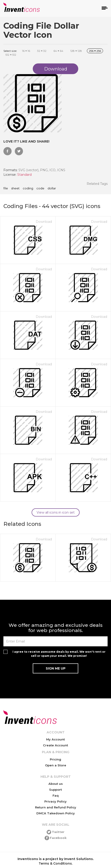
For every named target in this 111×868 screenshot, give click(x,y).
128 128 (76, 51)
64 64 (58, 51)
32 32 (42, 51)
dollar (52, 188)
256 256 (95, 51)
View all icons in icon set (56, 512)
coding (28, 188)
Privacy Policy (55, 801)
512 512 (11, 55)
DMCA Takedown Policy (56, 813)
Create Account (55, 745)
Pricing (55, 759)
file (6, 188)
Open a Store (56, 765)
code (40, 188)
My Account (55, 739)
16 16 (26, 51)
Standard (24, 175)
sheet (15, 188)
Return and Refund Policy (56, 807)
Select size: (10, 51)
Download (44, 222)
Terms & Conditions (55, 863)
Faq (56, 795)
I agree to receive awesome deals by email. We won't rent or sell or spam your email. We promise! (59, 654)
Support (55, 790)
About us (56, 784)
